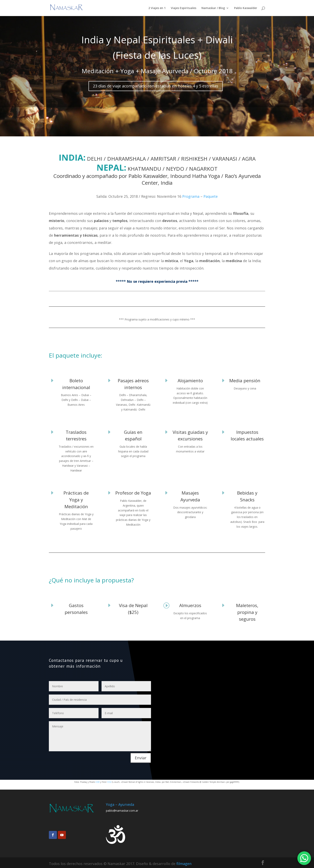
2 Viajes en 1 (157, 8)
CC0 (98, 782)
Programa (191, 196)
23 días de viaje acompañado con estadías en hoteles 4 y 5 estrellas (156, 86)
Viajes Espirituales (184, 8)
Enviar (141, 758)
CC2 (110, 782)
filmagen (184, 864)
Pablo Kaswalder (246, 8)
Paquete (211, 196)
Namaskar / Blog (213, 8)
